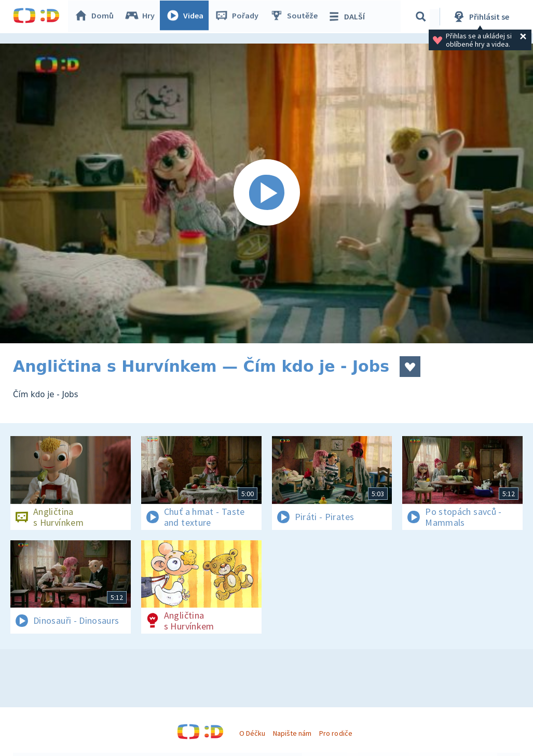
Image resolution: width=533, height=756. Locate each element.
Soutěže (296, 17)
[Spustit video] (266, 193)
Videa (187, 17)
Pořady (239, 17)
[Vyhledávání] (422, 17)
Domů (97, 17)
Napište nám (292, 733)
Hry (142, 17)
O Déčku (252, 733)
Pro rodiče (336, 733)
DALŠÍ (348, 17)
